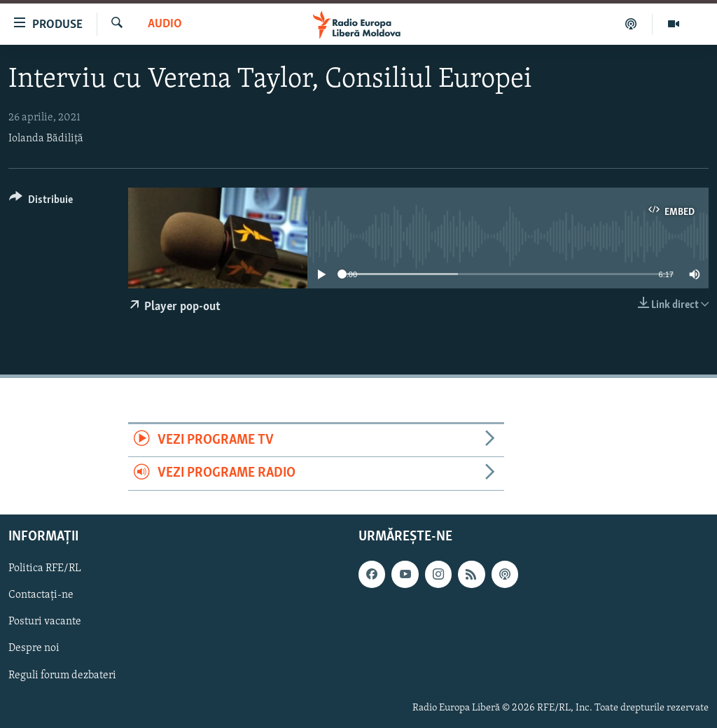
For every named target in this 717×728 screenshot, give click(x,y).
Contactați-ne (41, 595)
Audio (165, 24)
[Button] (41, 202)
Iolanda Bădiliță (46, 139)
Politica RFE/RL (45, 568)
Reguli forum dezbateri (62, 675)
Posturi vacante (45, 622)
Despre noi (34, 648)
